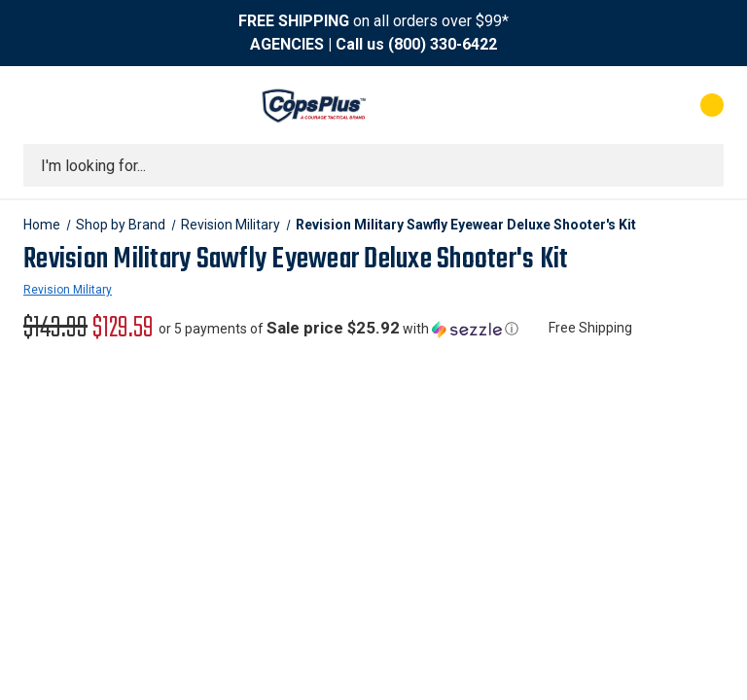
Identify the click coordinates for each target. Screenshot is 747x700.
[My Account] (626, 105)
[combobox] (373, 165)
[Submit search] (702, 165)
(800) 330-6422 (443, 44)
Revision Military (68, 290)
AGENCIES (287, 44)
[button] (338, 329)
